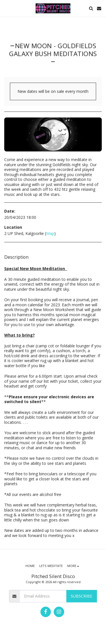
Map (50, 233)
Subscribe (81, 596)
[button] (6, 8)
